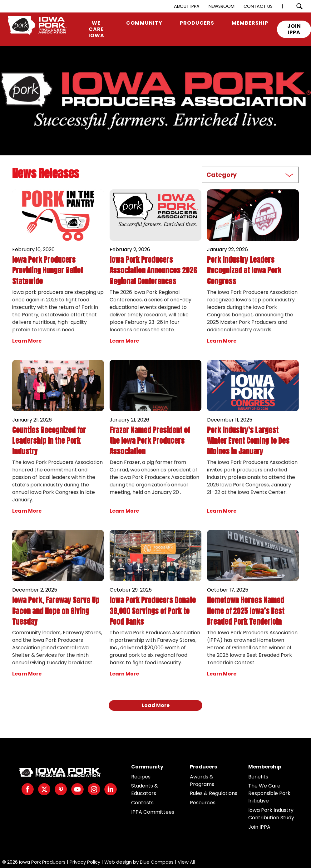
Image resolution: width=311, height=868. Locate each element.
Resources (203, 803)
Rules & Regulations (214, 793)
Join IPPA (259, 827)
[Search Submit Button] (299, 6)
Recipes (141, 777)
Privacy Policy (85, 862)
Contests (142, 803)
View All (186, 862)
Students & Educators (145, 790)
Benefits (258, 777)
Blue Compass (157, 862)
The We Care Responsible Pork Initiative (269, 793)
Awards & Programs (202, 780)
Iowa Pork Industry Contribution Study (271, 814)
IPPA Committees (153, 812)
